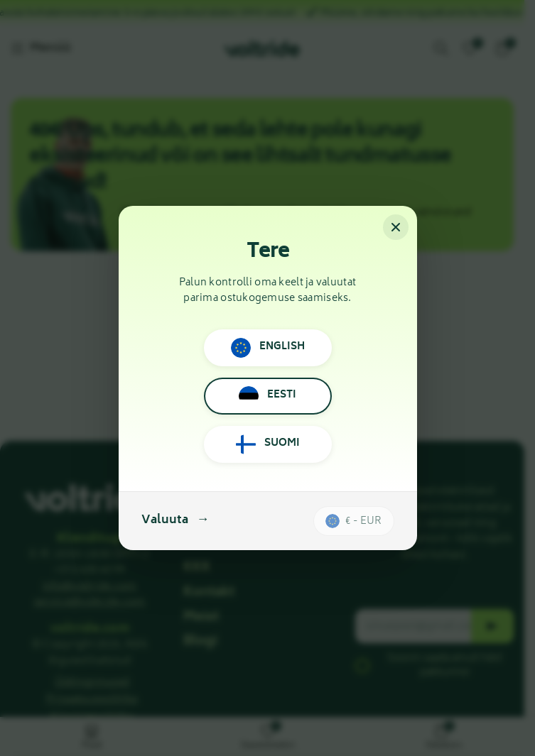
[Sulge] (396, 227)
